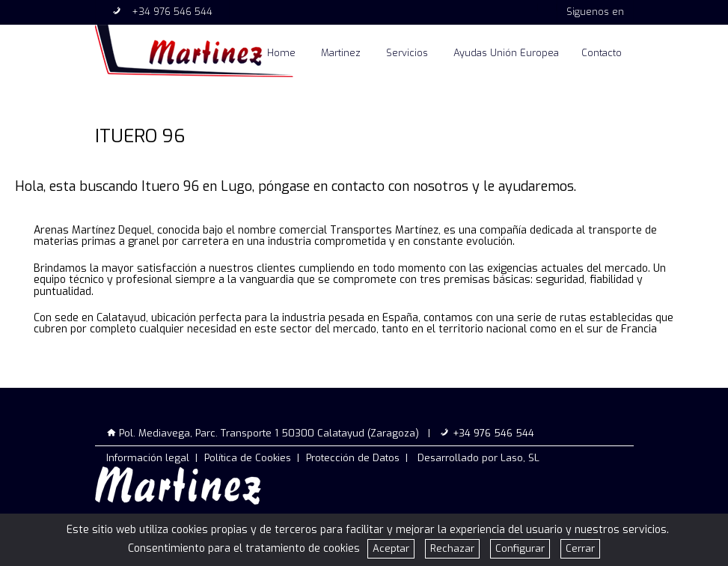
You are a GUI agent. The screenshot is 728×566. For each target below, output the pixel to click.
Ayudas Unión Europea (506, 53)
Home (281, 53)
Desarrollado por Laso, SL (478, 458)
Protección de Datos (353, 458)
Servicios (407, 53)
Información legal (148, 458)
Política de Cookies (248, 458)
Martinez (341, 53)
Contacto (602, 53)
